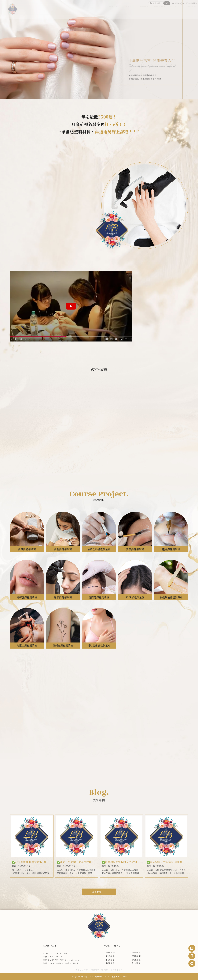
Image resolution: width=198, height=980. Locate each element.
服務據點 (191, 12)
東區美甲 (95, 970)
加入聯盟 (136, 963)
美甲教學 (105, 970)
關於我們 (113, 12)
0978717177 (57, 957)
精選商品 (110, 963)
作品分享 (175, 12)
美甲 (78, 970)
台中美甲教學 (117, 970)
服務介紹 (128, 12)
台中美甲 (85, 970)
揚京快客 (88, 977)
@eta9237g (61, 953)
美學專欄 (158, 12)
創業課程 (144, 12)
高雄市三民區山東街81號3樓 (64, 963)
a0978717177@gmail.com (65, 960)
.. (111, 977)
